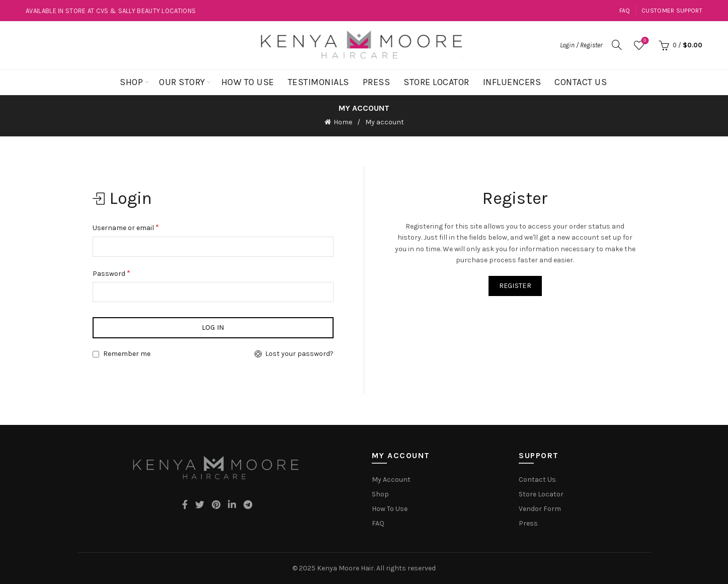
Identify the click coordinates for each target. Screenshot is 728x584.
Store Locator (436, 82)
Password (111, 273)
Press (377, 82)
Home (343, 122)
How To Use (248, 82)
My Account (391, 479)
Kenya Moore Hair (345, 568)
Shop (131, 82)
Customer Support (672, 11)
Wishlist (644, 41)
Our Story (182, 82)
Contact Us (581, 82)
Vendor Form (540, 508)
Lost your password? (299, 354)
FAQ (625, 11)
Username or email (126, 227)
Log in (213, 327)
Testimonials (318, 82)
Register (515, 286)
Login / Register (581, 45)
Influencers (512, 82)
